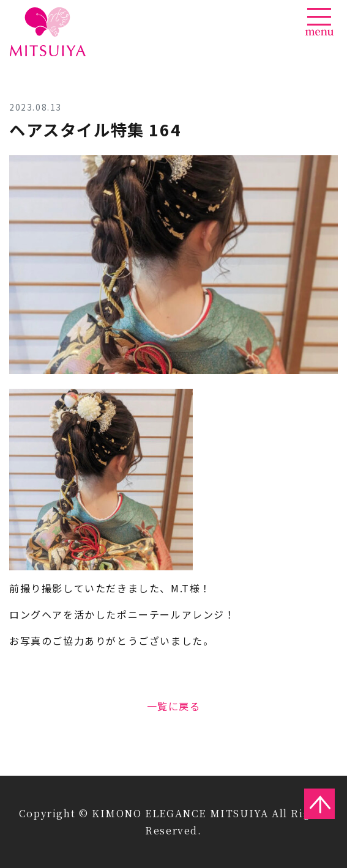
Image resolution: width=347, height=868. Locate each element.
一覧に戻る (174, 706)
